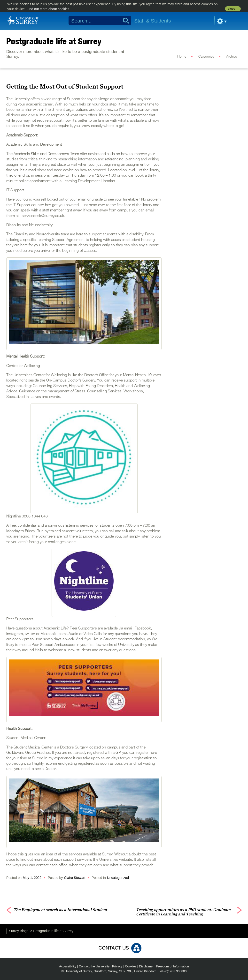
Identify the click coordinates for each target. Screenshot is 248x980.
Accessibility (68, 966)
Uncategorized (118, 878)
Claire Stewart (75, 878)
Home (182, 57)
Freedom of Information (173, 966)
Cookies (131, 966)
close (231, 9)
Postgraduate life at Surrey (54, 41)
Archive (232, 57)
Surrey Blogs (19, 931)
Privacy (117, 966)
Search (124, 21)
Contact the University (94, 966)
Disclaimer (146, 966)
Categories (206, 57)
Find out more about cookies (48, 9)
